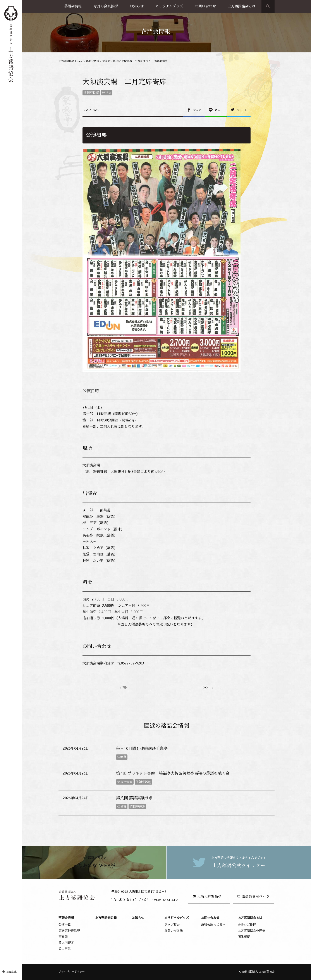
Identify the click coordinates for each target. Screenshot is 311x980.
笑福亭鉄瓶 (91, 93)
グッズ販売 (172, 925)
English (12, 972)
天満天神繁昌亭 (207, 896)
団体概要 (244, 937)
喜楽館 (63, 937)
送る (218, 110)
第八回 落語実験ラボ (134, 798)
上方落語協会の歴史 (251, 931)
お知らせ (137, 6)
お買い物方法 (174, 931)
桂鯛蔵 (122, 757)
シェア (197, 110)
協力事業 (65, 949)
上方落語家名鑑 (106, 918)
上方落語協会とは (242, 6)
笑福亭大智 (125, 782)
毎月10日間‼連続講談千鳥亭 (142, 749)
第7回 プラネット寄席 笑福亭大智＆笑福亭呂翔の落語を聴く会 (173, 773)
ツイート (242, 110)
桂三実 (107, 93)
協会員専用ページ (253, 896)
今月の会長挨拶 (106, 6)
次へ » (208, 688)
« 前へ (124, 688)
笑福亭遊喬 (137, 807)
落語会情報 (73, 6)
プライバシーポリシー (72, 972)
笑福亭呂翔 (143, 782)
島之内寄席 (66, 943)
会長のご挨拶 (247, 925)
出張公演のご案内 (213, 925)
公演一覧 (65, 925)
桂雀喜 (122, 807)
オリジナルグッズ (169, 6)
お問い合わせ (205, 6)
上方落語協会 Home (71, 61)
